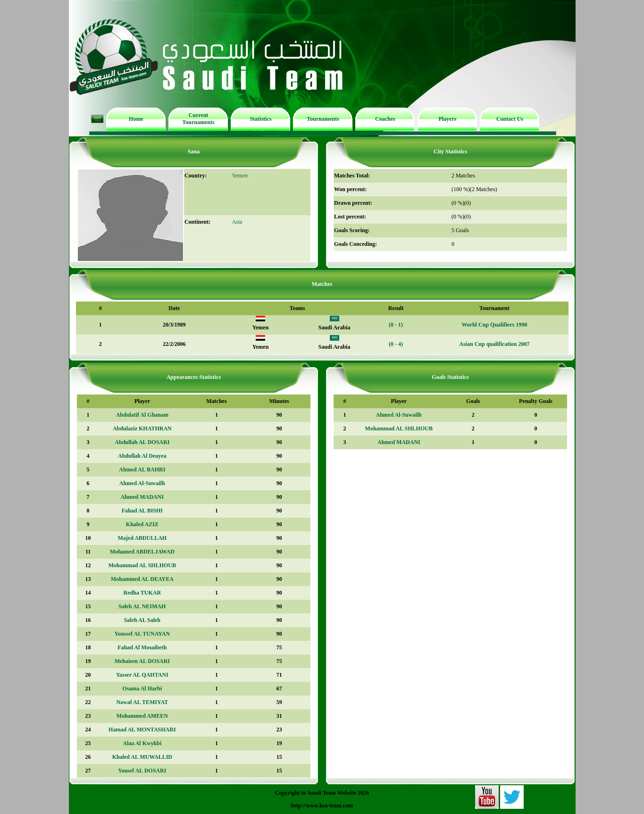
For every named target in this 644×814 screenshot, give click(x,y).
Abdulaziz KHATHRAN (142, 428)
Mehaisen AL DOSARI (142, 661)
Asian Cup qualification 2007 (494, 344)
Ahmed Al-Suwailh (142, 483)
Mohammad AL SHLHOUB (142, 565)
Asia (237, 222)
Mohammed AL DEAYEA (142, 579)
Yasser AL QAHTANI (142, 675)
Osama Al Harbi (142, 688)
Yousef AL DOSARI (142, 771)
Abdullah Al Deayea (142, 456)
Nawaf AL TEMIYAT (142, 702)
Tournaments (323, 119)
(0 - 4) (396, 344)
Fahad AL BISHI (142, 511)
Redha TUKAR (142, 593)
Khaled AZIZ (142, 524)
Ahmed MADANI (142, 497)
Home (136, 119)
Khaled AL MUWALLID (142, 757)
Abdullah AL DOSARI (142, 442)
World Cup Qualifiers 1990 (494, 325)
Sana (194, 151)
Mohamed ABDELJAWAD (142, 552)
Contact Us (510, 119)
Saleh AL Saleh (142, 620)
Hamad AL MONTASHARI (142, 730)
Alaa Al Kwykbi (142, 743)
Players (447, 119)
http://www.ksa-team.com (322, 806)
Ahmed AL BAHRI (142, 470)
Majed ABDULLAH (142, 538)
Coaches (385, 119)
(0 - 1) (396, 325)
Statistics (260, 119)
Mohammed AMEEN (142, 716)
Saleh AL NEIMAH (142, 606)
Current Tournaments (198, 119)
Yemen (239, 176)
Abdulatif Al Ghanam (142, 415)
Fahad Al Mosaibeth (142, 647)
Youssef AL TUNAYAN (142, 634)
